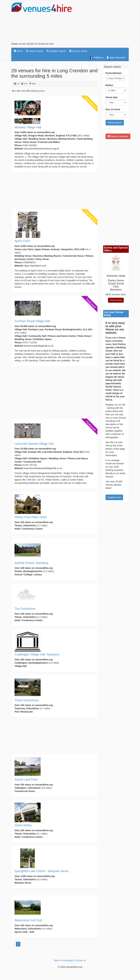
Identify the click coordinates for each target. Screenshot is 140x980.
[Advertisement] (103, 22)
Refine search (115, 123)
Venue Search (35, 51)
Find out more (116, 300)
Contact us (81, 960)
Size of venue (113, 109)
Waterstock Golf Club (28, 920)
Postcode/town (114, 73)
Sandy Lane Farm (26, 780)
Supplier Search (56, 51)
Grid (24, 84)
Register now (114, 497)
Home (18, 51)
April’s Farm (22, 241)
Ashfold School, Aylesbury (31, 563)
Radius (109, 85)
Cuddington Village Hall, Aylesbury (37, 654)
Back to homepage (64, 960)
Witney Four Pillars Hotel (31, 517)
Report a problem (118, 136)
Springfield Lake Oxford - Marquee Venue (42, 871)
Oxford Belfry (23, 825)
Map (32, 84)
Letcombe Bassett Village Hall (34, 444)
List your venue (78, 51)
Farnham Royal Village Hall (32, 321)
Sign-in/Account (116, 58)
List (17, 84)
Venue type (112, 97)
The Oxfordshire (25, 609)
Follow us (97, 58)
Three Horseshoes (27, 700)
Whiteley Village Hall (28, 127)
